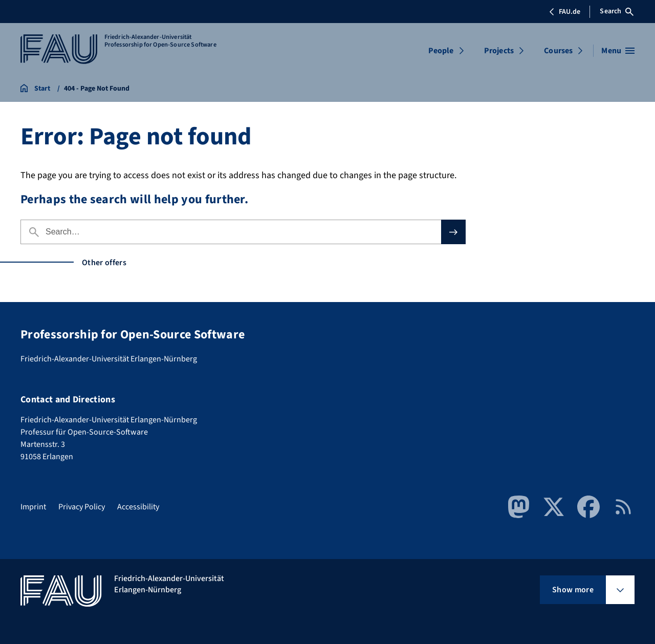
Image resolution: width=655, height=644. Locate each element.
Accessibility (138, 507)
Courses (558, 51)
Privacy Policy (82, 507)
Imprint (33, 507)
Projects (499, 51)
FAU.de (564, 12)
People (441, 51)
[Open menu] (618, 51)
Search (617, 11)
